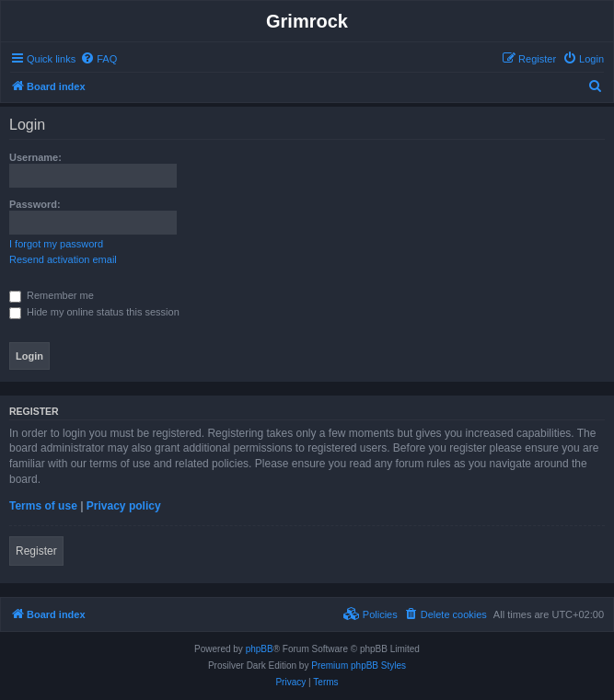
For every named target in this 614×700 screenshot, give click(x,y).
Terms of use (43, 506)
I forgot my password (56, 244)
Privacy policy (124, 506)
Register (36, 551)
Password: (35, 204)
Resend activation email (63, 259)
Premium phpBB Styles (359, 666)
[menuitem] (98, 59)
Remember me (52, 295)
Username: (35, 157)
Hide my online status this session (94, 312)
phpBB (260, 649)
